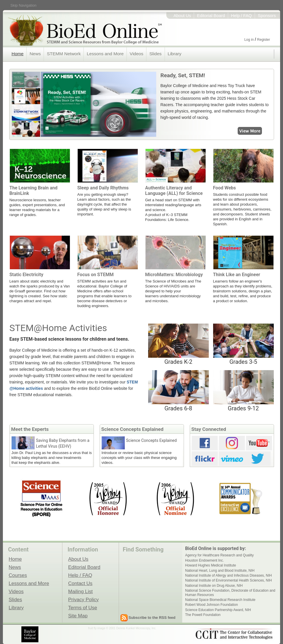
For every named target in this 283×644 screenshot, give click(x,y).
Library (175, 54)
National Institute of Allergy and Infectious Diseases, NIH (228, 575)
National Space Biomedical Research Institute (220, 600)
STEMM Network (64, 54)
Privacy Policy (83, 599)
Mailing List (80, 591)
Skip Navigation (23, 5)
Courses (18, 575)
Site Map (78, 616)
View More (215, 131)
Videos (136, 54)
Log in (249, 40)
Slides (155, 54)
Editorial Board (211, 16)
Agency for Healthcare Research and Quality (219, 555)
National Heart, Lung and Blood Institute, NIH (220, 571)
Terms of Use (83, 608)
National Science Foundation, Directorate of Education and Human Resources (230, 593)
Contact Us (80, 583)
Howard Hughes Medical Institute (211, 565)
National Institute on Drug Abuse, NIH (214, 586)
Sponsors (267, 16)
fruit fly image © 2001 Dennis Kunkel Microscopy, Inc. (122, 628)
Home (17, 54)
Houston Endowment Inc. (204, 560)
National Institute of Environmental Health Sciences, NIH (228, 580)
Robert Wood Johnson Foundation (212, 605)
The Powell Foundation (203, 615)
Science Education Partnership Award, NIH (218, 610)
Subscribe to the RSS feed (152, 618)
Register (264, 40)
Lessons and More (105, 54)
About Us (182, 16)
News (35, 54)
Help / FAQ (241, 16)
